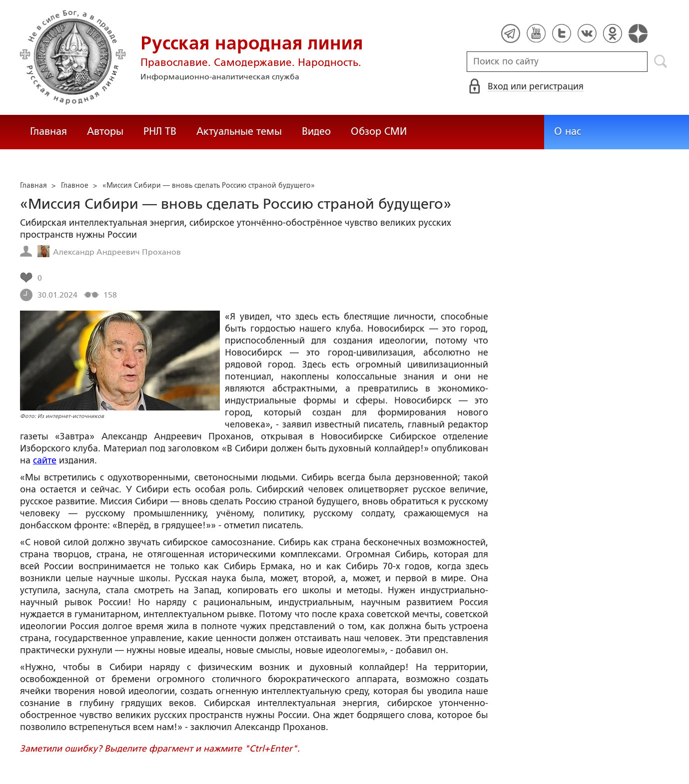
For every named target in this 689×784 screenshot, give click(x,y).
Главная (48, 131)
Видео (316, 131)
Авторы (105, 131)
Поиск (661, 61)
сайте (45, 460)
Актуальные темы (239, 131)
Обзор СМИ (379, 131)
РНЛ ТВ (160, 131)
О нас (568, 131)
